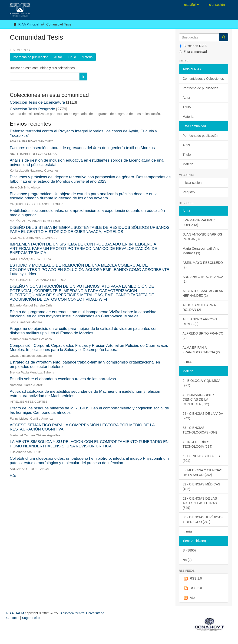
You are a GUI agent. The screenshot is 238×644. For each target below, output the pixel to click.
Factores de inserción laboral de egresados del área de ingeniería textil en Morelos (82, 148)
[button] (191, 5)
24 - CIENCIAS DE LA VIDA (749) (203, 416)
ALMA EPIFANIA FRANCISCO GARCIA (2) (201, 350)
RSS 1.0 (192, 579)
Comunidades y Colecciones (203, 79)
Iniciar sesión (192, 183)
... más (188, 362)
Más (13, 476)
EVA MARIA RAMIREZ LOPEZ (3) (199, 223)
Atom (190, 598)
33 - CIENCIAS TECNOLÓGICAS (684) (200, 430)
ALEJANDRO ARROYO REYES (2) (200, 322)
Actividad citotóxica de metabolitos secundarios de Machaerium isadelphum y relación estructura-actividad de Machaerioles (85, 394)
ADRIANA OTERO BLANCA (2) (203, 279)
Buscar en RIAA (193, 46)
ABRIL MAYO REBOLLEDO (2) (203, 265)
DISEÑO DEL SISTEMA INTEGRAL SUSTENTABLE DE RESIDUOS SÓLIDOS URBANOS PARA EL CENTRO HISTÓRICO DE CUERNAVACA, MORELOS (90, 230)
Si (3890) (189, 550)
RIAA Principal (29, 24)
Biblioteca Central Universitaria (82, 613)
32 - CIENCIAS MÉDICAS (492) (202, 487)
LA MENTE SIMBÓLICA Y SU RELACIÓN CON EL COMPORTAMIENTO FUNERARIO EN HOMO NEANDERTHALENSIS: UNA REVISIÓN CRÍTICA (89, 444)
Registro (189, 192)
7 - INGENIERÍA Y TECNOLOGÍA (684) (198, 444)
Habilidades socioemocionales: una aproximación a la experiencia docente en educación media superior (87, 213)
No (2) (187, 560)
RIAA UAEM (16, 613)
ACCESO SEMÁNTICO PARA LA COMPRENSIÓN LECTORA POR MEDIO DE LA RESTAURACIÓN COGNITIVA (82, 427)
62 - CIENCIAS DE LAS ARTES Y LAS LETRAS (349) (200, 503)
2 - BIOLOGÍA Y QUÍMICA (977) (202, 383)
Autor (58, 57)
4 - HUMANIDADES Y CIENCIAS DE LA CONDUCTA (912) (199, 399)
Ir (83, 77)
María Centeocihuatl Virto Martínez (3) (201, 251)
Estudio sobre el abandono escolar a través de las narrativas (63, 379)
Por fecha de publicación (31, 57)
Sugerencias (31, 618)
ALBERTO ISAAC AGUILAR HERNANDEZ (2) (203, 293)
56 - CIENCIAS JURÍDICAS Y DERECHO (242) (203, 520)
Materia (87, 57)
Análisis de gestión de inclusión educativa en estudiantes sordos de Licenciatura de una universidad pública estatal (87, 163)
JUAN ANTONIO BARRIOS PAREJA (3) (202, 237)
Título (72, 57)
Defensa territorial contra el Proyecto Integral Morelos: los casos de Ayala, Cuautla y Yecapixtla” (83, 133)
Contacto (13, 618)
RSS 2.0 (192, 588)
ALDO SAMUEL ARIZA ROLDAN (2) (199, 307)
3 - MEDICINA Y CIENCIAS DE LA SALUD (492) (203, 472)
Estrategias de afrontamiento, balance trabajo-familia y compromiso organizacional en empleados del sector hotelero (85, 364)
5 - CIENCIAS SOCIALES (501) (201, 458)
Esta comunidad (193, 52)
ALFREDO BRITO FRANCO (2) (203, 336)
